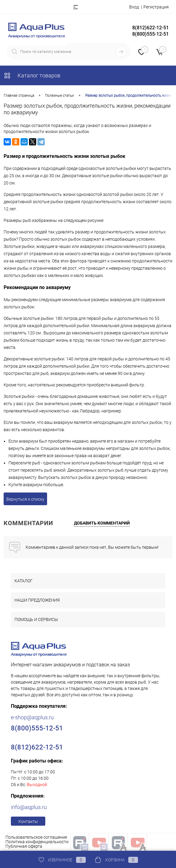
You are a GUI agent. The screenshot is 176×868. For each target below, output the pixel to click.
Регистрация (156, 7)
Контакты (28, 821)
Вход (134, 7)
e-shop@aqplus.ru (32, 717)
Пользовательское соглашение (36, 837)
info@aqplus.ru (29, 807)
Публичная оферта (24, 846)
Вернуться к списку (25, 499)
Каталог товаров (32, 75)
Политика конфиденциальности (37, 842)
